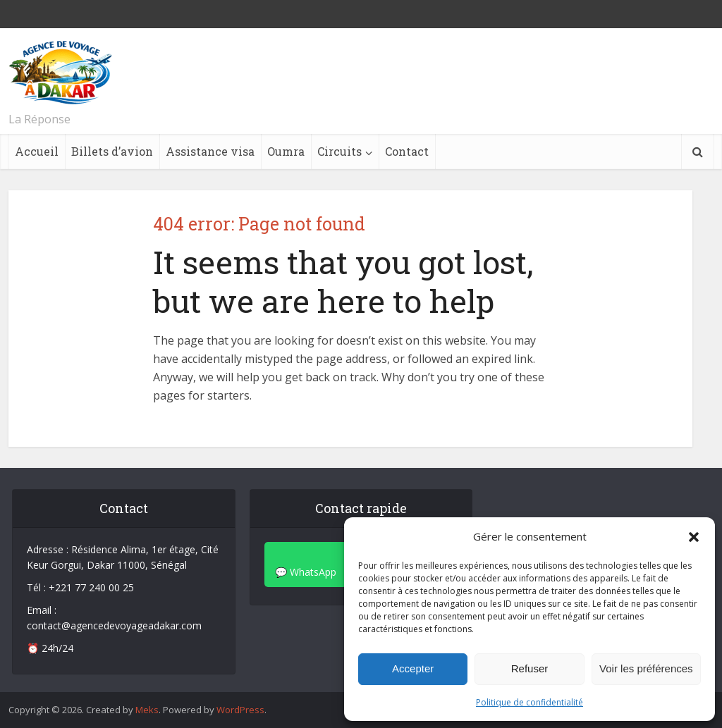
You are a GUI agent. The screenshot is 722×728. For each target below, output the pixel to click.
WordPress (240, 710)
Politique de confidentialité (530, 702)
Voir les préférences (646, 668)
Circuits (339, 151)
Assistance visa (210, 151)
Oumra (286, 151)
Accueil (37, 151)
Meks (147, 710)
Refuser (530, 668)
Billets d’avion (112, 151)
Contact (407, 151)
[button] (694, 537)
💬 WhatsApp (306, 572)
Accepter (413, 668)
